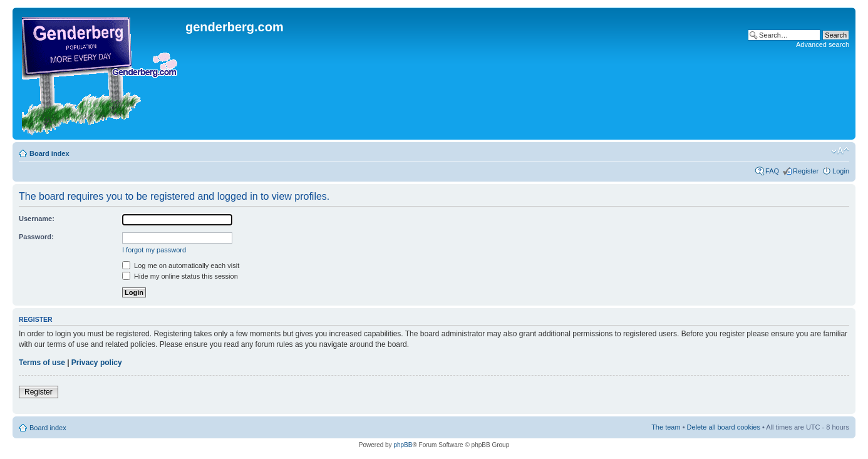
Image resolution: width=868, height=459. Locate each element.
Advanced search (823, 44)
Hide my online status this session (180, 276)
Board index (49, 153)
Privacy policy (97, 363)
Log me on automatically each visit (181, 266)
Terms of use (42, 363)
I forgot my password (154, 250)
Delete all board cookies (724, 427)
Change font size (840, 151)
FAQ (772, 171)
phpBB (403, 445)
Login (841, 171)
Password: (36, 237)
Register (806, 171)
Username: (37, 219)
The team (666, 427)
